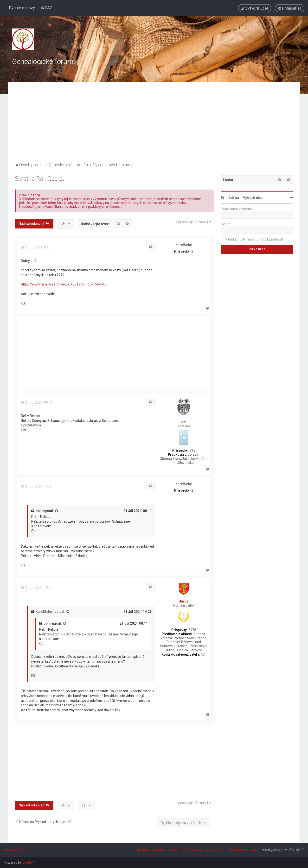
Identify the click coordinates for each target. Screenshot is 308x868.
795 (192, 450)
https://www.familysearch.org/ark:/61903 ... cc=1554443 (64, 284)
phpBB (27, 862)
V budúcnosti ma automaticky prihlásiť (254, 239)
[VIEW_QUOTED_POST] (57, 511)
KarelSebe (184, 245)
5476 (192, 630)
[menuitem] (47, 8)
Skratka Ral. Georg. (40, 179)
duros (184, 601)
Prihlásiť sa (230, 198)
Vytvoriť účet (253, 198)
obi (184, 422)
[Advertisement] (154, 125)
